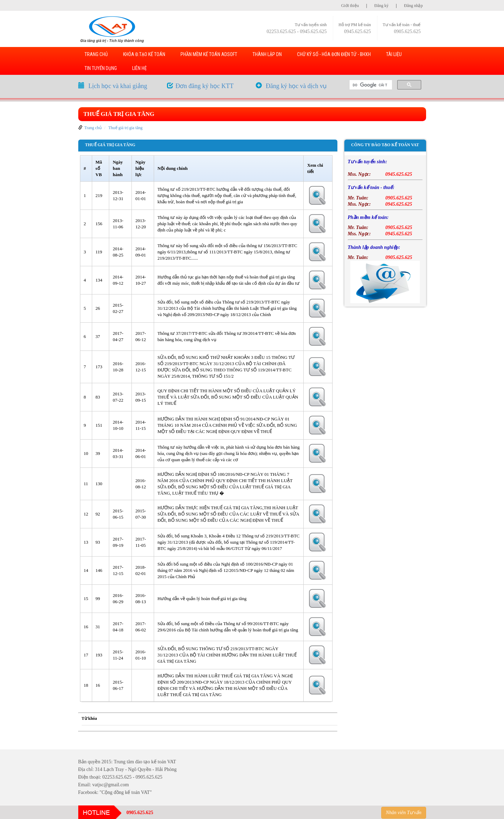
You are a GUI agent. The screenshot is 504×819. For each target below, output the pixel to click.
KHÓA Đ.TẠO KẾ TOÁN (144, 54)
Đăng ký (381, 6)
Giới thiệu (350, 6)
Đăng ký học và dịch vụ (296, 86)
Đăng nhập (414, 6)
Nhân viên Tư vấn (403, 813)
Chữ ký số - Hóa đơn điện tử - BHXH (334, 54)
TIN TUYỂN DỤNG (101, 68)
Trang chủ (93, 128)
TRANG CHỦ (96, 54)
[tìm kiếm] (370, 85)
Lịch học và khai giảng (118, 86)
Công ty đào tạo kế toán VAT (385, 145)
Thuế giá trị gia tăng (119, 114)
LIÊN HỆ (139, 68)
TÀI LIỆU (394, 54)
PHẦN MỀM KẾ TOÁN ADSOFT (209, 54)
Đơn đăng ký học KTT (205, 86)
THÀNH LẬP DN (267, 54)
